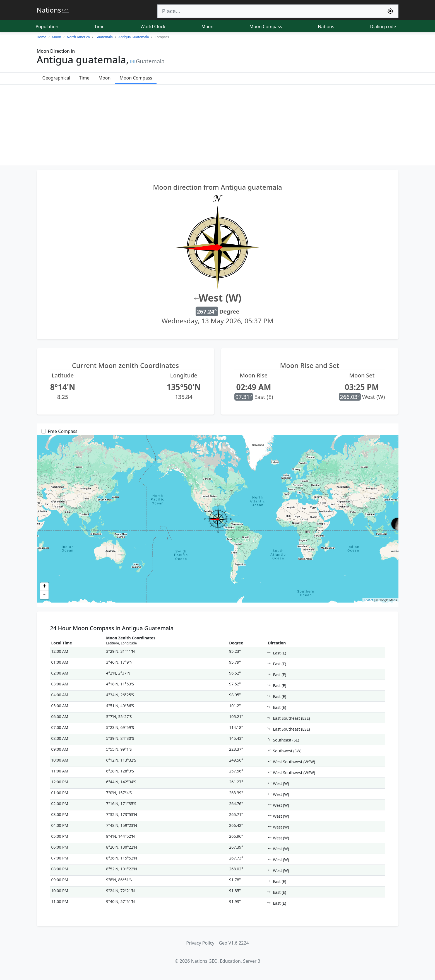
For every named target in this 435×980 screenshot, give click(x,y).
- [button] (44, 595)
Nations (326, 27)
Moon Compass (266, 27)
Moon (207, 27)
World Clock (153, 27)
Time (99, 27)
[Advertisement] (218, 126)
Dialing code (383, 27)
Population (47, 27)
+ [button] (44, 587)
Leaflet (368, 600)
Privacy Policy (200, 943)
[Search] (270, 11)
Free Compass (63, 431)
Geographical (56, 78)
